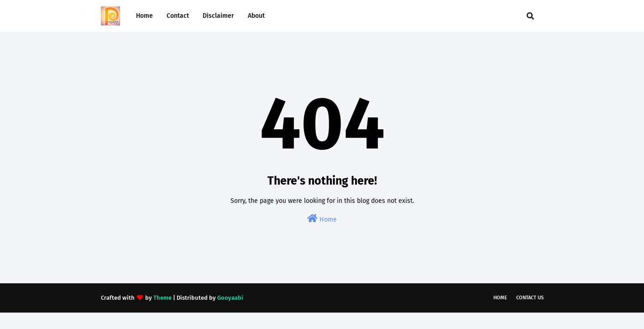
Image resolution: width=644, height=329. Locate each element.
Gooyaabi (230, 298)
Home (322, 219)
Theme (162, 298)
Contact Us (530, 298)
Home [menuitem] (144, 16)
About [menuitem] (256, 16)
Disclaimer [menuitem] (218, 16)
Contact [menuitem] (178, 16)
